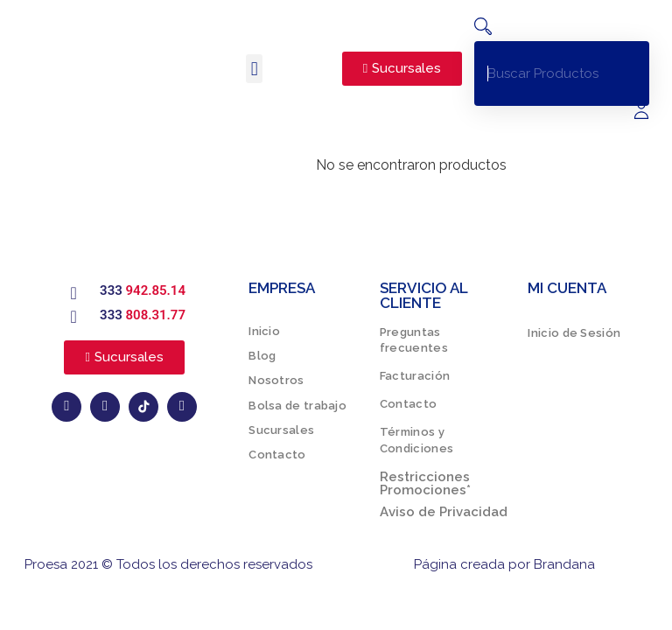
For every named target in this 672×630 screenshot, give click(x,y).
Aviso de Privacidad (444, 512)
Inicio (264, 331)
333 (143, 290)
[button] (254, 69)
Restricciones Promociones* (425, 483)
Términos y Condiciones (416, 441)
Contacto (277, 455)
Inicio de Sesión (574, 333)
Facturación (415, 376)
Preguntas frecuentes (414, 340)
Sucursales (281, 430)
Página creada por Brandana (504, 564)
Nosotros (276, 380)
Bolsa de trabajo (297, 406)
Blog (262, 356)
